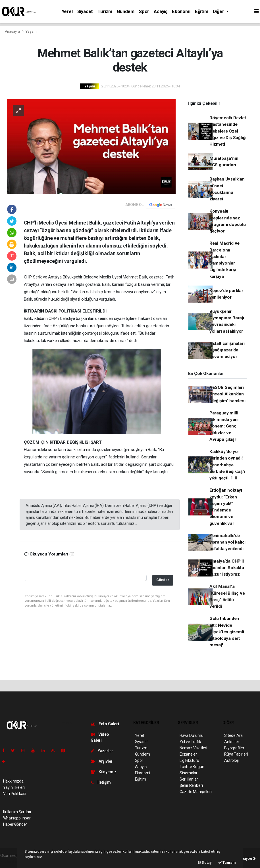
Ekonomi (181, 11)
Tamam (227, 862)
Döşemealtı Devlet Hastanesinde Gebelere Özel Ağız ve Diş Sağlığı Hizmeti (228, 131)
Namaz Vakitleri (193, 748)
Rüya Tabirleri (236, 754)
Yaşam (31, 31)
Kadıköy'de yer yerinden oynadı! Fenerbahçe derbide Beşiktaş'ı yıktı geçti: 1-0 (227, 465)
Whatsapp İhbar (17, 818)
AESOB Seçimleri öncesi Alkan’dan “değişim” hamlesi (227, 394)
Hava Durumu (192, 735)
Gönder (163, 580)
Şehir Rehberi (191, 785)
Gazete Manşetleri (196, 792)
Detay (205, 862)
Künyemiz (104, 772)
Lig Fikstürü (189, 760)
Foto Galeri (105, 724)
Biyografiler (234, 748)
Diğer (219, 11)
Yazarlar (102, 751)
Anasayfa (13, 31)
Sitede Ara (233, 735)
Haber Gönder (15, 824)
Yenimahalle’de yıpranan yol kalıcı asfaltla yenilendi (227, 542)
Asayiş (161, 11)
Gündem (126, 11)
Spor (144, 11)
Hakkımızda (13, 781)
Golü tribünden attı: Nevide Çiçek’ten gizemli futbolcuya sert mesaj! (227, 632)
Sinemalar (189, 773)
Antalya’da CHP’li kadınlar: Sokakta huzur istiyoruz (227, 568)
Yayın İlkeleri (14, 787)
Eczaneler (188, 754)
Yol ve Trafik (190, 742)
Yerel (67, 11)
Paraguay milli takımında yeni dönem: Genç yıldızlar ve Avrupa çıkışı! (224, 426)
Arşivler (102, 761)
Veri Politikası (15, 794)
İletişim (101, 782)
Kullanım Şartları (17, 812)
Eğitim (202, 11)
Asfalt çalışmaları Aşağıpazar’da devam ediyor (227, 350)
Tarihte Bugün (192, 767)
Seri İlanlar (189, 779)
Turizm (105, 11)
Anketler (232, 742)
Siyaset (85, 11)
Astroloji (231, 760)
